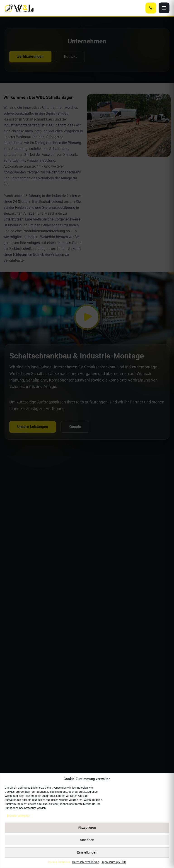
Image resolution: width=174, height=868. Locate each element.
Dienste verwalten (19, 816)
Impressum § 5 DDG (114, 862)
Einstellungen (87, 852)
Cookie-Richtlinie (59, 862)
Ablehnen (87, 840)
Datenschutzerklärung (86, 862)
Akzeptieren (87, 827)
